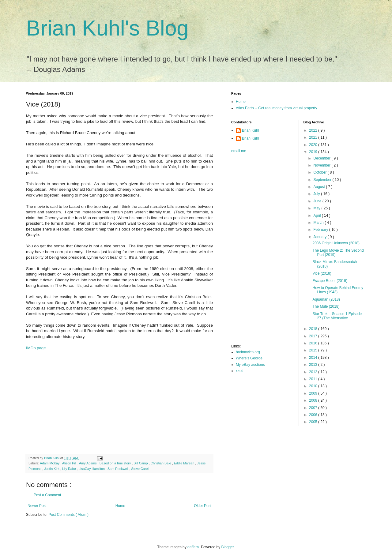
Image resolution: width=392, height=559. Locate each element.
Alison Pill (70, 463)
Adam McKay (50, 463)
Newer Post (37, 506)
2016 (314, 343)
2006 (314, 415)
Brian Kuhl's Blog (107, 28)
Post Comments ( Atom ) (68, 515)
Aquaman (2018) (326, 299)
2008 (314, 400)
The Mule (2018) (326, 306)
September (323, 180)
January (320, 237)
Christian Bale (161, 463)
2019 (314, 152)
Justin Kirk (52, 469)
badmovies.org (248, 352)
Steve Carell (140, 469)
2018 (314, 329)
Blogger (228, 547)
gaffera (193, 547)
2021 (314, 137)
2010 (314, 386)
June (318, 201)
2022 (314, 130)
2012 (314, 372)
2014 (314, 358)
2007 (314, 408)
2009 (314, 393)
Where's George (249, 358)
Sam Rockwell (118, 469)
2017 (314, 336)
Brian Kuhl (250, 130)
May (317, 208)
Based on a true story (116, 463)
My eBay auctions (250, 365)
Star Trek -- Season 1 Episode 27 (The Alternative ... (337, 316)
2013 (314, 365)
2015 (314, 350)
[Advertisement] (119, 405)
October (320, 172)
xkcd (240, 371)
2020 (314, 145)
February (321, 230)
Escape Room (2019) (330, 281)
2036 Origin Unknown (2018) (336, 243)
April (317, 216)
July (317, 194)
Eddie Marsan (185, 463)
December (322, 158)
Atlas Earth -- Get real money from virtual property (276, 108)
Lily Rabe (70, 469)
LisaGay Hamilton (92, 469)
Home (120, 506)
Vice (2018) (322, 273)
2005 (314, 422)
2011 (314, 379)
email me (239, 151)
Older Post (203, 506)
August (320, 187)
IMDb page (36, 348)
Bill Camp (141, 463)
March (319, 223)
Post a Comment (47, 495)
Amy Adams (88, 463)
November (322, 165)
